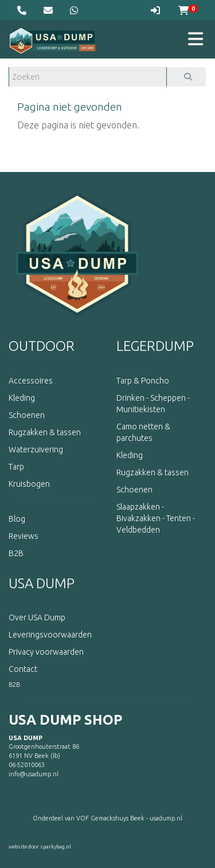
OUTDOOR (42, 346)
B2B (14, 685)
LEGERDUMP (155, 346)
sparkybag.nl (56, 847)
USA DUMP (42, 583)
